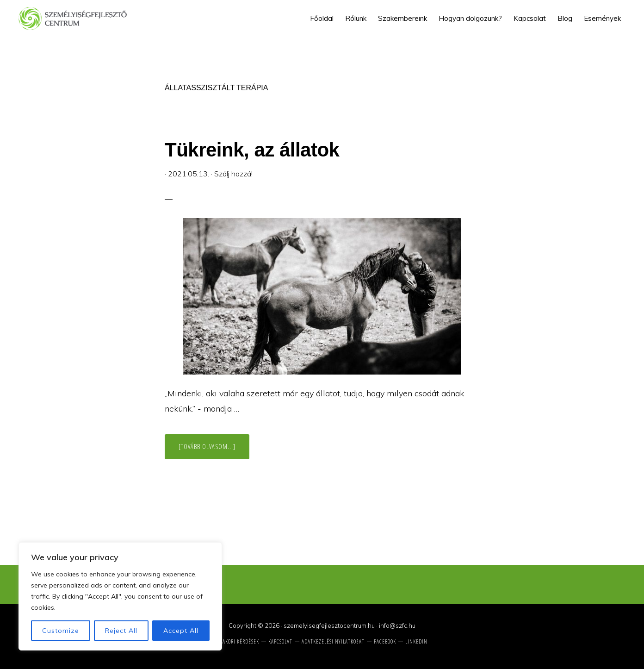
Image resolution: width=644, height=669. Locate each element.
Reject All (121, 631)
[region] (120, 596)
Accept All (181, 631)
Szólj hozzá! (233, 174)
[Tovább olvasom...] (214, 450)
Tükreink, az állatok (252, 150)
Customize (61, 631)
